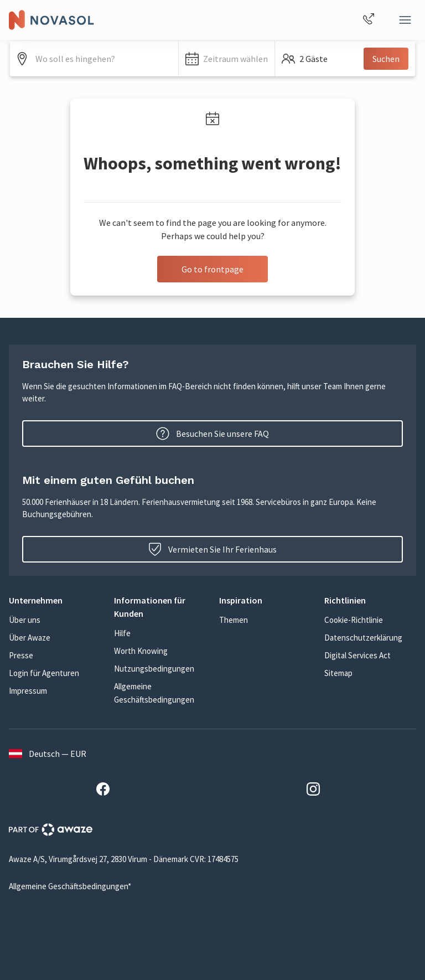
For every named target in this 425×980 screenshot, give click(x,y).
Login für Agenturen (44, 673)
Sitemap (338, 673)
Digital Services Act (357, 655)
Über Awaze (30, 638)
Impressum (28, 691)
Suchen (386, 59)
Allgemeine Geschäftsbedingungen (154, 693)
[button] (227, 59)
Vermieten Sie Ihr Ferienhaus (212, 549)
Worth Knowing (141, 651)
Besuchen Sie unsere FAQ (212, 434)
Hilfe (122, 633)
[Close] (405, 20)
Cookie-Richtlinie (354, 620)
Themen (234, 620)
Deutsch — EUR (48, 754)
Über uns (25, 620)
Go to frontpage (212, 269)
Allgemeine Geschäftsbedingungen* (70, 886)
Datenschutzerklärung (363, 638)
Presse (21, 655)
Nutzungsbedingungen (154, 669)
